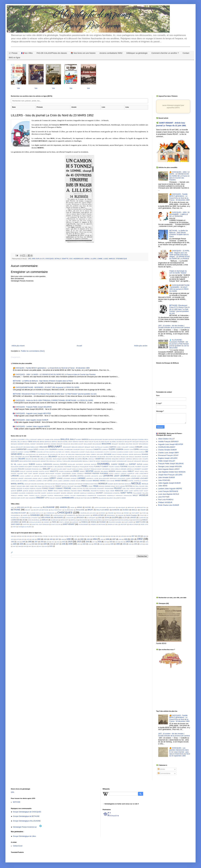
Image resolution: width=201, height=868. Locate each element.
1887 (57, 539)
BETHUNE (16, 510)
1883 (45, 539)
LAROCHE (15, 476)
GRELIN (117, 469)
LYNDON (73, 481)
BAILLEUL (65, 439)
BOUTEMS (129, 444)
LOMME (100, 259)
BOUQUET (115, 444)
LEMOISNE (14, 478)
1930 (21, 544)
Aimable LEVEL (49, 439)
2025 (51, 546)
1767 (70, 536)
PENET (91, 486)
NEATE (116, 484)
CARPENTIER (21, 449)
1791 (86, 536)
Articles (161, 769)
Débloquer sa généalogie (137, 53)
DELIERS (22, 459)
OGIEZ (32, 486)
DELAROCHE (70, 457)
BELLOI (20, 442)
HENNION (112, 471)
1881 (33, 539)
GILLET (69, 469)
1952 (30, 259)
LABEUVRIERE (45, 518)
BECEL (129, 439)
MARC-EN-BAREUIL (33, 520)
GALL (41, 469)
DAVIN (136, 452)
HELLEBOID (104, 471)
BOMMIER (21, 444)
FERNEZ (126, 513)
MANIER (118, 481)
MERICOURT (64, 520)
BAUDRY (106, 439)
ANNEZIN (63, 507)
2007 (30, 546)
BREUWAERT (67, 447)
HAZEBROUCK (78, 259)
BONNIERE (40, 444)
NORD (24, 522)
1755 (59, 536)
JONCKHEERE (66, 473)
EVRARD (50, 467)
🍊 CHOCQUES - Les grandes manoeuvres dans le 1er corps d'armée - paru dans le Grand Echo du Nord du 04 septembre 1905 (180, 752)
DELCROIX (117, 457)
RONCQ (93, 522)
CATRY (47, 449)
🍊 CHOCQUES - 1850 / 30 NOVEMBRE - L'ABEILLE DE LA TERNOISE (179, 214)
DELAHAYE (26, 457)
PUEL (124, 488)
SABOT (126, 491)
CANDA (119, 447)
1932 (33, 544)
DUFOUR (94, 464)
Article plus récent (18, 346)
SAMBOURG (30, 493)
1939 (70, 544)
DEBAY (88, 454)
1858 (139, 536)
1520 (23, 536)
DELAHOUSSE (35, 457)
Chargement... (16, 357)
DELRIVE (65, 459)
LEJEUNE (133, 476)
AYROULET (33, 439)
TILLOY (37, 495)
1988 (147, 544)
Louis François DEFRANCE (168, 491)
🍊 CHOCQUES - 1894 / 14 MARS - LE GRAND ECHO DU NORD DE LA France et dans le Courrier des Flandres (54, 375)
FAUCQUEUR (84, 467)
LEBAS (59, 476)
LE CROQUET (91, 518)
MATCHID (17, 802)
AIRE (12, 507)
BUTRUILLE (99, 447)
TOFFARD (44, 495)
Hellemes (121, 515)
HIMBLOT (131, 471)
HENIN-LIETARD (98, 515)
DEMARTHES (100, 459)
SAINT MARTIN (134, 491)
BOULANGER (88, 444)
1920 (111, 542)
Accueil (79, 346)
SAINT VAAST (144, 491)
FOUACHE (131, 467)
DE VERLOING (70, 454)
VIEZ (27, 498)
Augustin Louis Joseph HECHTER (171, 444)
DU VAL (14, 464)
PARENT (58, 486)
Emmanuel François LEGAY (168, 455)
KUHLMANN (104, 473)
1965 (136, 544)
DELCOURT (109, 457)
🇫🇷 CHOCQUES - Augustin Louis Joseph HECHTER (32, 413)
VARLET (135, 495)
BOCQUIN (14, 444)
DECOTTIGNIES (117, 454)
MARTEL (21, 484)
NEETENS (121, 484)
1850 (128, 536)
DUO (71, 259)
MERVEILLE (65, 484)
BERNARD (36, 442)
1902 (140, 539)
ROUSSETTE (95, 491)
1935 (45, 544)
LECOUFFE (95, 476)
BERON (42, 442)
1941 (79, 544)
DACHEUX (113, 452)
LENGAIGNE (28, 478)
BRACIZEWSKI (144, 444)
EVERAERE (43, 467)
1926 (141, 542)
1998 (19, 546)
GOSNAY (47, 515)
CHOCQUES (49, 259)
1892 (82, 539)
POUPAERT (101, 488)
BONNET (33, 444)
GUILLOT (23, 471)
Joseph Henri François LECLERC (170, 475)
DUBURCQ (56, 464)
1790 (80, 536)
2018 (46, 546)
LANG (137, 473)
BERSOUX (48, 442)
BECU (146, 439)
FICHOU (91, 467)
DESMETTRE (45, 461)
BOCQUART (128, 442)
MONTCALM (108, 520)
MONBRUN (86, 484)
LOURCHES (32, 481)
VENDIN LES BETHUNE (98, 524)
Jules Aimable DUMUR (167, 477)
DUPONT (132, 464)
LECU (100, 476)
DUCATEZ (64, 464)
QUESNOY (145, 488)
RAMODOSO (39, 491)
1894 (95, 539)
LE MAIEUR (44, 476)
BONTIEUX (47, 444)
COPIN (136, 449)
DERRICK (129, 459)
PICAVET (142, 486)
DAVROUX (142, 452)
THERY (26, 495)
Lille (24, 520)
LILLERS (93, 259)
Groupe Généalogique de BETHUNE (26, 816)
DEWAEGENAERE (76, 461)
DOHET (114, 461)
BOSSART (60, 444)
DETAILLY (58, 259)
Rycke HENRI (110, 491)
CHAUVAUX (89, 449)
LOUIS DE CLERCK (21, 481)
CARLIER (139, 447)
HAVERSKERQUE (58, 515)
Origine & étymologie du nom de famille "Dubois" (178, 272)
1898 (120, 539)
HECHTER (89, 471)
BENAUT (25, 442)
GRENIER (123, 469)
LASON (22, 476)
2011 (35, 546)
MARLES (112, 259)
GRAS (113, 469)
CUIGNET (82, 452)
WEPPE (95, 498)
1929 (15, 544)
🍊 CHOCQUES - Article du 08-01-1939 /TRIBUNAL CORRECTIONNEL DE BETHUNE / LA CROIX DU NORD (53, 400)
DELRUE (71, 459)
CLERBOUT (105, 449)
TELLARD (145, 493)
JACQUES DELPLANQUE (47, 473)
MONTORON (94, 484)
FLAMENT (105, 466)
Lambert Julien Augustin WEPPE (170, 489)
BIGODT (82, 442)
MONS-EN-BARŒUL (96, 520)
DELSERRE (78, 459)
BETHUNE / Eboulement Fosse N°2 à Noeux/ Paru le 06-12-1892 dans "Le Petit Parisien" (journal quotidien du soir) (55, 394)
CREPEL (67, 452)
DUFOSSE (87, 464)
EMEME (22, 467)
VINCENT (40, 498)
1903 (12, 542)
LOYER (44, 481)
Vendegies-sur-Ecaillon (25, 527)
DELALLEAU (44, 457)
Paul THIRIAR (131, 488)
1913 (64, 542)
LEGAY (117, 476)
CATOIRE (41, 449)
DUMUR (121, 464)
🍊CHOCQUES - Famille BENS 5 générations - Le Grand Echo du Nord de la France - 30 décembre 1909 (51, 368)
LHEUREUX (90, 478)
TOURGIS (50, 495)
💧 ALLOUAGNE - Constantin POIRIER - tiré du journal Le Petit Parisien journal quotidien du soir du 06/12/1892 (179, 344)
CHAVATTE (97, 449)
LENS (100, 518)
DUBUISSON (48, 464)
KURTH (111, 473)
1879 (28, 539)
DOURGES (102, 513)
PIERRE (13, 488)
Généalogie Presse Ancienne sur (28, 827)
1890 (69, 539)
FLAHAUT (98, 466)
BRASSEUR (27, 447)
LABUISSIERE (58, 518)
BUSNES (126, 510)
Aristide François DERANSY (168, 442)
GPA (12, 792)
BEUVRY (28, 510)
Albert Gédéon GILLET (167, 439)
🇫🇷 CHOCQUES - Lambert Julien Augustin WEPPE (31, 426)
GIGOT (65, 469)
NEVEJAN (128, 484)
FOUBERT (138, 467)
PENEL (85, 486)
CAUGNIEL (61, 449)
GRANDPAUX (106, 469)
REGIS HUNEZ (58, 491)
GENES (25, 515)
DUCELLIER (71, 464)
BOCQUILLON (144, 442)
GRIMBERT (138, 469)
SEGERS (64, 493)
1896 (107, 539)
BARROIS (85, 439)
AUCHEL (88, 507)
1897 (114, 539)
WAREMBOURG (68, 498)
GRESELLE (130, 469)
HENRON (119, 471)
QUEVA (19, 491)
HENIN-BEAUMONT (84, 515)
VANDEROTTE (92, 495)
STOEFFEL (116, 493)
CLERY (112, 449)
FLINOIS (117, 467)
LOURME (39, 481)
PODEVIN (32, 488)
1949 (112, 544)
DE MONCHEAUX (42, 454)
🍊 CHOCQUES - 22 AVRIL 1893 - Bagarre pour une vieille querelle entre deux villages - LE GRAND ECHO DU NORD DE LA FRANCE (180, 255)
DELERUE (145, 457)
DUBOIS (32, 464)
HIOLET (137, 471)
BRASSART (20, 447)
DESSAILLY (53, 461)
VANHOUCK (119, 495)
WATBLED (77, 498)
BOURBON (122, 444)
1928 (147, 542)
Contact (186, 53)
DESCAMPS (15, 461)
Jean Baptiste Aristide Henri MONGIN (172, 472)
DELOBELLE (42, 459)
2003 (25, 546)
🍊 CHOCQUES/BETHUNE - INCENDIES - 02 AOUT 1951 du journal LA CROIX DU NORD (46, 387)
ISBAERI (35, 473)
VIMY (14, 527)
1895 (102, 539)
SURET (123, 493)
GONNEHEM (35, 515)
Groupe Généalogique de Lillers (24, 836)
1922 (122, 542)
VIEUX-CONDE (134, 524)
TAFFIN (129, 493)
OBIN (24, 486)
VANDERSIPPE (101, 495)
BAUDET (100, 439)
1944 (95, 544)
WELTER (90, 498)
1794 (96, 536)
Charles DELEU (90, 452)
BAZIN (117, 439)
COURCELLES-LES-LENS (88, 513)
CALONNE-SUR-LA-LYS (36, 513)
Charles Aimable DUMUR (167, 450)
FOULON (21, 469)
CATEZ (36, 449)
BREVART (81, 447)
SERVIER (77, 493)
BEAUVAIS (112, 507)
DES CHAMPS (144, 459)
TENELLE (14, 495)
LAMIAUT (117, 473)
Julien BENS (163, 486)
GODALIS (75, 469)
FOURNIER (28, 469)
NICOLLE (145, 484)
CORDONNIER (144, 449)
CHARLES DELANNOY (167, 447)
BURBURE (116, 510)
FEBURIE (111, 513)
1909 (42, 542)
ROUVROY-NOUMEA (115, 522)
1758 (65, 536)
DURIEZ (146, 464)
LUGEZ (106, 259)
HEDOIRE (97, 471)
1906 (30, 542)
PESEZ (113, 486)
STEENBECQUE (121, 259)
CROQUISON (74, 452)
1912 (58, 542)
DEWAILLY (86, 461)
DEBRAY (94, 454)
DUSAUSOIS (15, 467)
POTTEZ (80, 488)
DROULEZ (145, 461)
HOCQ (142, 471)
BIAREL (66, 442)
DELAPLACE (62, 457)
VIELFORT (124, 524)
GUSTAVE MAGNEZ (32, 471)
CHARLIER (76, 449)
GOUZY (99, 469)
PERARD (102, 486)
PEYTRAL (136, 486)
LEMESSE (145, 476)
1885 (51, 539)
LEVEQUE (74, 478)
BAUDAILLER (93, 439)
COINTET (126, 449)
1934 (39, 544)
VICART (23, 498)
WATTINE (84, 498)
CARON (13, 449)
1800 (101, 536)
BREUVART (55, 447)
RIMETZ (80, 491)
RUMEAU (102, 491)
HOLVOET (20, 473)
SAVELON (50, 493)
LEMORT (21, 478)
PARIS (54, 522)
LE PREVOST (52, 476)
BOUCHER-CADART (77, 444)
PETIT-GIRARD (120, 486)
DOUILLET (131, 461)
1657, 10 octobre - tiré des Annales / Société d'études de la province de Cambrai (174, 327)
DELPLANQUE (57, 459)
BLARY (107, 442)
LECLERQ (73, 476)
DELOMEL (49, 459)
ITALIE (142, 515)
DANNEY (126, 452)
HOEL (146, 471)
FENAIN (119, 513)
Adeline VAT (41, 439)
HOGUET (14, 473)
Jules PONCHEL (164, 480)
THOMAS (32, 495)
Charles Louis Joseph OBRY (169, 453)
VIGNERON (32, 498)
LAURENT (28, 476)
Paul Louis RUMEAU (166, 500)
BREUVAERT (35, 447)
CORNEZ (27, 452)
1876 (23, 539)
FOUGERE (14, 469)
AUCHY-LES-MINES (100, 507)
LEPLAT (40, 478)
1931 (28, 544)
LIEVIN (107, 518)
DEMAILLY (92, 459)
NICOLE (136, 483)
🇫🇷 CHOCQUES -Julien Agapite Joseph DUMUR (31, 420)
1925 (135, 542)
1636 (28, 536)
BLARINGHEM (69, 510)
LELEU (139, 476)
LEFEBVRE (108, 476)
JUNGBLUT (80, 473)
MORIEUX (103, 484)
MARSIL (14, 484)
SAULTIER (37, 493)
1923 (128, 542)
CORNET (21, 452)
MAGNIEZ (96, 481)
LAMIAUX (123, 473)
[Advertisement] (164, 551)
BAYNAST (112, 439)
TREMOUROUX (59, 495)
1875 (17, 539)
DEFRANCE (137, 454)
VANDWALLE (111, 495)
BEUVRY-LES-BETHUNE (41, 510)
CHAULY (83, 449)
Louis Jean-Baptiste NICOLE (169, 494)
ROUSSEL (87, 491)
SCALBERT (57, 493)
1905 (24, 542)
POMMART (59, 488)
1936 (51, 544)
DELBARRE (93, 457)
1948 (106, 544)
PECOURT (71, 486)
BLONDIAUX (120, 442)
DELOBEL (34, 459)
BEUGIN (60, 442)
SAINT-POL (26, 524)
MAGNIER (89, 481)
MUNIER (111, 484)
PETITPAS (129, 486)
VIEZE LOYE (144, 524)
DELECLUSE (124, 457)
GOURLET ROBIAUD (90, 469)
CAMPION (112, 447)
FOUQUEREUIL (16, 515)
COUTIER (58, 452)
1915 (79, 542)
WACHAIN (58, 498)
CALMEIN (106, 447)
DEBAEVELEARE (80, 454)
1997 (14, 546)
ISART (30, 473)
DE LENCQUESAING (29, 454)
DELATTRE (86, 457)
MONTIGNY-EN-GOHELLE (122, 520)
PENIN (96, 486)
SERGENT (70, 493)
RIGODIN (74, 491)
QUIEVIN (25, 491)
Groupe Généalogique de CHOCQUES (27, 812)
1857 (133, 536)
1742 (54, 536)
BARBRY (79, 439)
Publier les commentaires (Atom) (33, 351)
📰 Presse (13, 53)
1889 (63, 539)
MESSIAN (72, 484)
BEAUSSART (123, 439)
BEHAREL (14, 442)
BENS (30, 442)
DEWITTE (65, 259)
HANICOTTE (54, 471)
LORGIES (133, 518)
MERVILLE (74, 520)
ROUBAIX (103, 522)
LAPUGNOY (80, 518)
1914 (70, 542)
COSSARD (39, 452)
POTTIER (86, 488)
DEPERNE (108, 459)
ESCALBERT (28, 467)
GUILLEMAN (15, 471)
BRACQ (13, 447)
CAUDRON (53, 449)
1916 (88, 542)
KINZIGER (96, 473)
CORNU (33, 452)
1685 (39, 536)
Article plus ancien (141, 346)
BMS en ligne (14, 58)
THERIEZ (20, 495)
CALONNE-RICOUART (18, 513)
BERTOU (55, 442)
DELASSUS (78, 457)
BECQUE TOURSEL (138, 439)
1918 (99, 542)
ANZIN (72, 507)
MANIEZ (124, 481)
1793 (91, 536)
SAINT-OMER (15, 524)
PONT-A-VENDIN (64, 522)
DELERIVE (138, 457)
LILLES (124, 518)
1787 (75, 536)
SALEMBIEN (15, 493)
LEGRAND (125, 476)
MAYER (53, 484)
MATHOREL (41, 484)
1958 (130, 544)
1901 (132, 539)
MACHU (78, 481)
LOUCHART (144, 478)
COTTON (46, 452)
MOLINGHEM (83, 520)
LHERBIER (81, 478)
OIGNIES (46, 522)
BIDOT (70, 442)
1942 (84, 544)
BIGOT (87, 442)
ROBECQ (85, 522)
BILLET (92, 442)
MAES (83, 481)
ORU (36, 486)
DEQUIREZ (115, 459)
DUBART (25, 464)
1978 (141, 544)
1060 (12, 536)
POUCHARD (93, 488)
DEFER (131, 454)
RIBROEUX (67, 491)
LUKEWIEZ (66, 481)
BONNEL (27, 444)
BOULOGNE (106, 444)
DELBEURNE (101, 457)
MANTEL (131, 481)
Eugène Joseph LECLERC (168, 458)
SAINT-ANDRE (129, 522)
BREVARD (75, 447)
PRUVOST (118, 488)
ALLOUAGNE (49, 507)
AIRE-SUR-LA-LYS (38, 259)
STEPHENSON (108, 493)
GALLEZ (53, 469)
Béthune (134, 510)
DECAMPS (100, 454)
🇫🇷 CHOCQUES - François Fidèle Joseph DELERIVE (32, 407)
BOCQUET (136, 442)
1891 (76, 539)
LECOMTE (87, 476)
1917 (94, 542)
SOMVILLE (83, 493)
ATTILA (27, 439)
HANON (61, 471)
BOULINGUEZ (97, 444)
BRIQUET (88, 447)
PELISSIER (78, 486)
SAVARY (44, 493)
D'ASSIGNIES (99, 452)
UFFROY (67, 495)
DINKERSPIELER (106, 461)
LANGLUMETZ (144, 473)
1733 (44, 536)
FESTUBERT (136, 513)
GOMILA (81, 469)
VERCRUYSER (15, 498)
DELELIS (132, 457)
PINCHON (19, 488)
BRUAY (90, 510)
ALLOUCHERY (20, 439)
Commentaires (164, 773)
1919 (105, 542)
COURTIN (52, 452)
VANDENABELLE (81, 495)
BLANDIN (102, 442)
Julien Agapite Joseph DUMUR (169, 483)
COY (63, 452)
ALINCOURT (36, 507)
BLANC (96, 442)
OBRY (28, 486)
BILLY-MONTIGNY (56, 510)
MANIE (112, 481)
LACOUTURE (70, 518)
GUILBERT (145, 469)
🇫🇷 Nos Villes (27, 53)
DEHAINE (145, 454)
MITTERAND (79, 484)
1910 (48, 542)
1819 (112, 536)
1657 (33, 536)
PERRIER (108, 486)
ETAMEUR (36, 467)
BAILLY (73, 439)
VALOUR (73, 495)
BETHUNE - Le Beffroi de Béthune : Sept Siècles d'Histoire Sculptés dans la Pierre (43, 381)
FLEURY (112, 467)
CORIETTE (14, 452)
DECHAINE (108, 454)
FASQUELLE (76, 467)
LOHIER (128, 478)
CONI (131, 449)
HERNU (87, 259)
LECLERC (65, 476)
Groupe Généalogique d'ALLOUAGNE (27, 821)
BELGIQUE (122, 507)
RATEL (45, 491)
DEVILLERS (67, 461)
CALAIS (143, 510)
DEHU (13, 457)
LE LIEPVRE (35, 476)
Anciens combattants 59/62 (111, 53)
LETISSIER (67, 478)
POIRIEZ (45, 488)
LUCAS (55, 481)
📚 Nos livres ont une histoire (83, 53)
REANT (50, 491)
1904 (18, 542)
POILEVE (39, 488)
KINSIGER (88, 473)
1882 (39, 539)
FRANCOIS (35, 469)
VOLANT (52, 498)
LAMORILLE (131, 473)
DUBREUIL (39, 464)
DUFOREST (80, 464)
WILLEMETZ (117, 498)
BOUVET (136, 444)
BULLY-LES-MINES (103, 510)
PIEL (147, 486)
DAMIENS (120, 452)
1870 (12, 539)
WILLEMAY (110, 498)
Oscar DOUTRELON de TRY (46, 486)
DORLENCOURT (122, 461)
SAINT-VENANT (69, 524)
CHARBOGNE (68, 449)
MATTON (47, 484)
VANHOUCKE (128, 495)
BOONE (54, 444)
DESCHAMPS (36, 461)
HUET (26, 473)
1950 (118, 544)
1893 (88, 539)
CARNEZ (145, 447)
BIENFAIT (76, 442)
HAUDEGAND (68, 471)
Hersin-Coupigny (131, 515)
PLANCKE (26, 488)
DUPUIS (140, 464)
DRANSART (138, 461)
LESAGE (60, 478)
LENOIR (35, 478)
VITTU (47, 498)
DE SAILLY (62, 454)
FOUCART (145, 467)
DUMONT (114, 464)
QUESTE (14, 491)
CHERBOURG (50, 513)
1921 (116, 542)
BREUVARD (44, 447)
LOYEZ (50, 481)
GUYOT (47, 471)
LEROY (53, 478)
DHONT (98, 461)
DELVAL (85, 459)
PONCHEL (67, 488)
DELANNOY (53, 457)
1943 (90, 544)
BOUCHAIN (67, 444)
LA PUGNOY (34, 518)
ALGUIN (13, 439)
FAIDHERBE (67, 467)
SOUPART (99, 493)
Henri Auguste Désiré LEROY (169, 469)
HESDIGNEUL (111, 515)
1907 (36, 542)
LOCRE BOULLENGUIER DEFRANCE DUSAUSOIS (110, 478)
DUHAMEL (104, 464)
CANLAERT (125, 447)
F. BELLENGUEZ (58, 467)
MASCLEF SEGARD (31, 484)
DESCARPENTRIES (26, 461)
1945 (101, 544)
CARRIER (30, 449)
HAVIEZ (76, 471)
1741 (49, 536)
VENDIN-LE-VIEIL (113, 524)
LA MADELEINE (23, 518)
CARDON (132, 447)
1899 (126, 539)
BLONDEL (113, 442)
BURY (93, 447)
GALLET (47, 469)
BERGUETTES (141, 507)
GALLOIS (59, 469)
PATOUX (64, 486)
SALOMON (22, 493)
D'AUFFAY (107, 452)
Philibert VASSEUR (165, 502)
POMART (52, 488)
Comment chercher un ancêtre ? (165, 53)
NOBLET (13, 486)
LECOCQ (80, 476)
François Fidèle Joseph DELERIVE (171, 464)
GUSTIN (41, 471)
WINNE (123, 498)
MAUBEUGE (54, 520)
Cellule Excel (18, 846)
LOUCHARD (135, 478)
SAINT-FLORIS (141, 522)
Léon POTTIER (164, 497)
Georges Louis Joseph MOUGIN (170, 466)
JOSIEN (74, 473)
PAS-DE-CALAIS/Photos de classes (52, 53)
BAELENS (57, 439)
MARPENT (145, 481)
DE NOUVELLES (53, 454)
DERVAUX (136, 459)
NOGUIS (19, 486)
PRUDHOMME (109, 488)
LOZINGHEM (15, 520)
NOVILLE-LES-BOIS (35, 522)
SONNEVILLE (91, 493)
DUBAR (20, 464)
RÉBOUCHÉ (119, 491)
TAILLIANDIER (137, 493)
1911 (53, 542)
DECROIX (125, 454)
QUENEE (138, 488)
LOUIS (13, 481)
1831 (117, 536)
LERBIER (46, 478)
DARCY (132, 452)
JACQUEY (58, 473)
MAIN (108, 481)
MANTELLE (138, 481)
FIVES (144, 513)
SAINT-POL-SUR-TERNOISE (40, 524)
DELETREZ (14, 459)
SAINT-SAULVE (56, 524)
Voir (19, 88)
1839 (122, 536)
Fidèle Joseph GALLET (167, 461)
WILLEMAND (102, 498)
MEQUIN (58, 484)
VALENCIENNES (83, 524)
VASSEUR (143, 495)
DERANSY (122, 459)
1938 (63, 544)
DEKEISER (18, 457)
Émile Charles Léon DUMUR (169, 505)
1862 (145, 536)
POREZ (74, 488)
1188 (18, 536)
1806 (107, 536)
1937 (57, 544)
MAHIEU (103, 481)
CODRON (119, 449)
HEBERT (82, 471)
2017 (40, 546)
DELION (28, 459)
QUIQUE (31, 491)
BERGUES (131, 507)
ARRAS (80, 507)
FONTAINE (124, 466)
